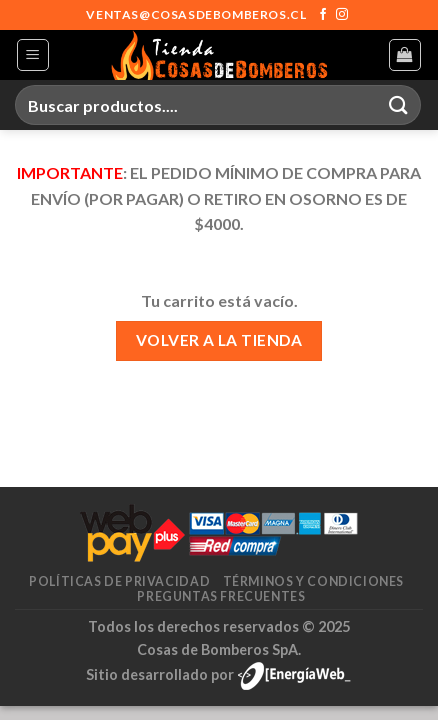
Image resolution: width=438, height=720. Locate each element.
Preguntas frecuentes (221, 596)
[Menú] (33, 55)
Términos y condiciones (313, 581)
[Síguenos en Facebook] (323, 15)
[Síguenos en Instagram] (342, 15)
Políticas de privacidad (119, 581)
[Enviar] (399, 104)
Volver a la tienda (219, 340)
